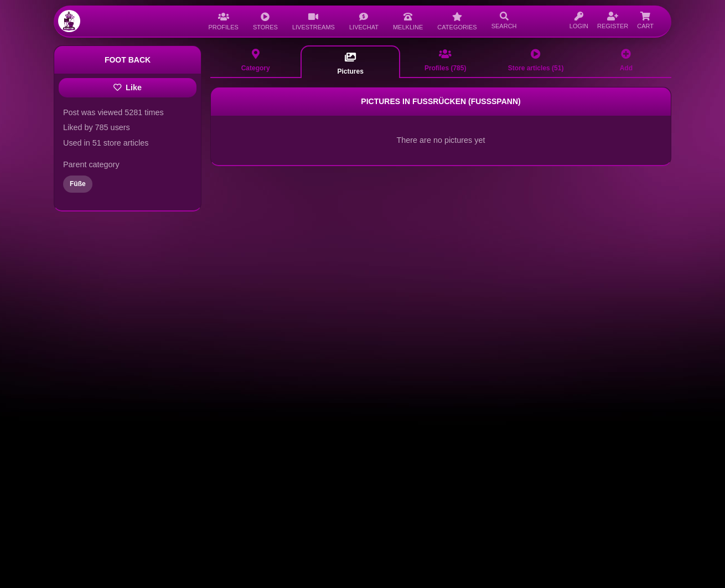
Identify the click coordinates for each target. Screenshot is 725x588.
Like (128, 87)
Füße (78, 184)
